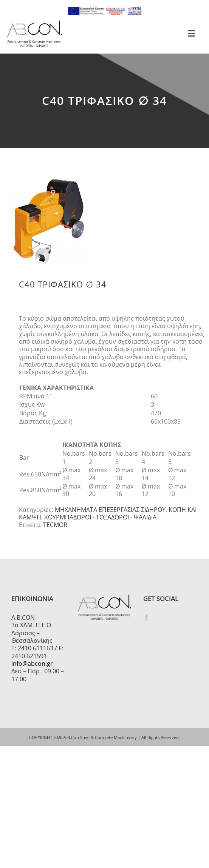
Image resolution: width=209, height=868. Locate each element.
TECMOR (55, 525)
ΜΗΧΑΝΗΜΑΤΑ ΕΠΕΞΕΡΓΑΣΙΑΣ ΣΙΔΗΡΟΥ (110, 510)
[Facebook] (146, 618)
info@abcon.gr (32, 664)
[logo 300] (34, 23)
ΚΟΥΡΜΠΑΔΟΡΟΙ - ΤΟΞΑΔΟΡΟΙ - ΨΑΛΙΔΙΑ (100, 517)
